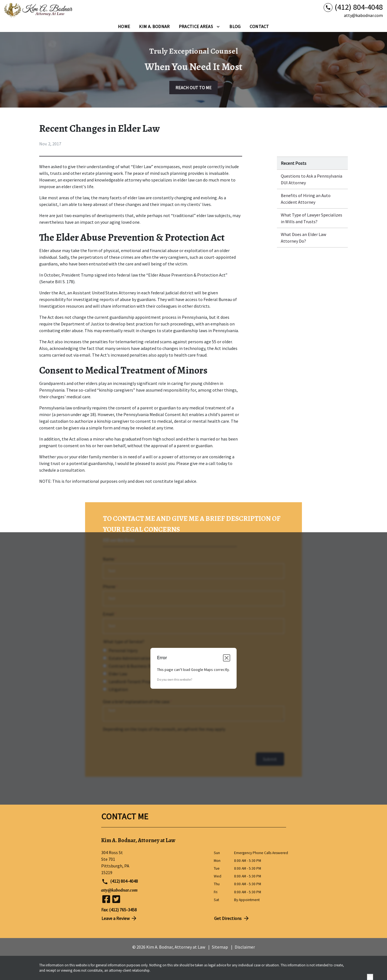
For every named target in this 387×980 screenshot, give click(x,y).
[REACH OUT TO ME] (193, 88)
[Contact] (259, 26)
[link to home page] (39, 11)
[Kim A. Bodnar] (154, 26)
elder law (136, 198)
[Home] (124, 26)
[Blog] (235, 26)
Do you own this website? (175, 679)
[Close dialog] (227, 658)
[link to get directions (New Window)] (153, 862)
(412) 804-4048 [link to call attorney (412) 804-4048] (120, 882)
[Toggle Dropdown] (218, 26)
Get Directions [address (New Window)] (232, 918)
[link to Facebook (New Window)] (106, 899)
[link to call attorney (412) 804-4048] (353, 7)
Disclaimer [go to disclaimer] (245, 947)
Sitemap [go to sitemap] (220, 947)
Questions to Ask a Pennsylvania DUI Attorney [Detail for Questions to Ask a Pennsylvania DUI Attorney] (312, 179)
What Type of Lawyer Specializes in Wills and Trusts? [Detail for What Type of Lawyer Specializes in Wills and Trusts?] (312, 218)
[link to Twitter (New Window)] (116, 899)
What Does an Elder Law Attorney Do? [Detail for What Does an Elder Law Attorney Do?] (303, 238)
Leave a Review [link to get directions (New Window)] (120, 918)
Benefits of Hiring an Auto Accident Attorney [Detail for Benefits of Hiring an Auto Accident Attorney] (306, 199)
